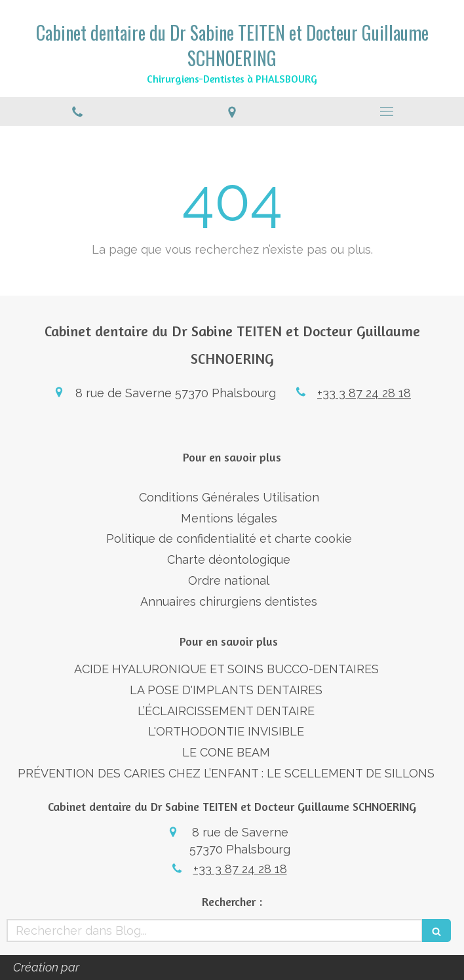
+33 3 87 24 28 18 (364, 393)
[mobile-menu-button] (387, 111)
